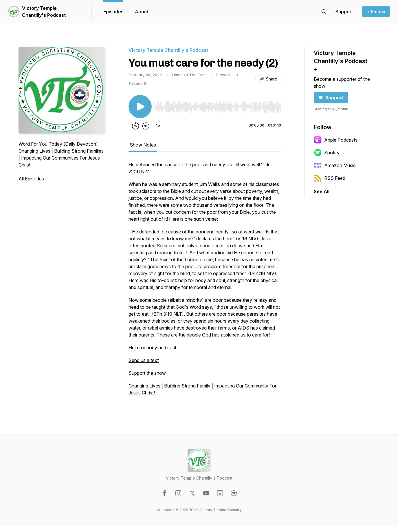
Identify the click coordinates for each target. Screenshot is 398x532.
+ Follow (376, 12)
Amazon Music (335, 165)
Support (331, 98)
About (142, 12)
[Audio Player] (218, 105)
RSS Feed (330, 178)
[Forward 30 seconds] (146, 126)
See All (322, 191)
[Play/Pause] (140, 107)
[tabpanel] (205, 281)
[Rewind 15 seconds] (135, 126)
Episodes (113, 12)
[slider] (218, 107)
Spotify (327, 153)
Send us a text (144, 360)
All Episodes (31, 179)
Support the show (147, 373)
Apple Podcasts (336, 140)
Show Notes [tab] (143, 145)
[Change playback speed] (158, 126)
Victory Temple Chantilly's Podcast (44, 12)
